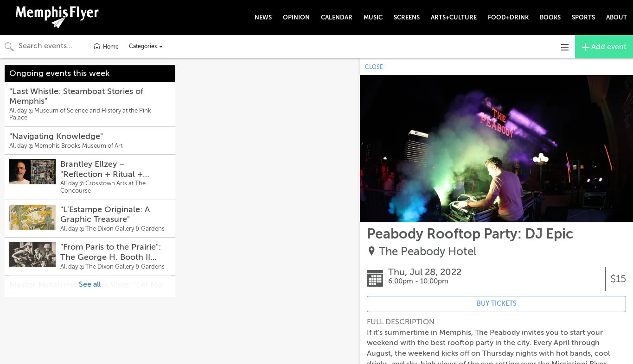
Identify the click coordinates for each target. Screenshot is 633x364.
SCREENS (407, 17)
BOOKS (550, 17)
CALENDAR (337, 17)
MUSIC (373, 17)
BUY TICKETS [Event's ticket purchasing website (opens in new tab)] (497, 304)
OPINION (296, 17)
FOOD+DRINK (508, 17)
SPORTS (583, 17)
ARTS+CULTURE (454, 17)
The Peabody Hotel (428, 252)
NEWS (263, 17)
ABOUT (617, 17)
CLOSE (374, 67)
